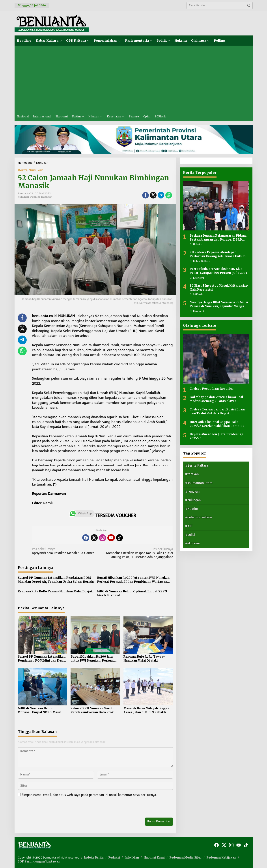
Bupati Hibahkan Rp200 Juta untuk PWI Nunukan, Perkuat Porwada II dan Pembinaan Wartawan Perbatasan (134, 580)
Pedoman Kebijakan (221, 858)
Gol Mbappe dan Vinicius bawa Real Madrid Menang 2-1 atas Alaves (216, 399)
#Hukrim (192, 509)
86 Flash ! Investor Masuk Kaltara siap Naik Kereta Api (219, 288)
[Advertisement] (134, 79)
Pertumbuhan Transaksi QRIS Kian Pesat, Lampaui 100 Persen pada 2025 (218, 271)
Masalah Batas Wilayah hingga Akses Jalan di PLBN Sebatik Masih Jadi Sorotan (146, 710)
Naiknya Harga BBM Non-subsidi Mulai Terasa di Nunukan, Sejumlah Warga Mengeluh (219, 304)
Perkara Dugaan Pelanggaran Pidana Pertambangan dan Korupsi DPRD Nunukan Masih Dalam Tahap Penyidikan (218, 238)
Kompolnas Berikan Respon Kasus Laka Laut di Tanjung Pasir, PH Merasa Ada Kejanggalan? (139, 553)
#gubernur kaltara (199, 517)
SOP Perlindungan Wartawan (39, 862)
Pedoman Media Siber (186, 858)
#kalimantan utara (199, 483)
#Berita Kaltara (197, 466)
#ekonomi (192, 543)
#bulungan (193, 500)
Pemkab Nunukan (41, 197)
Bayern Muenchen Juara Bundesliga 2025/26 (217, 436)
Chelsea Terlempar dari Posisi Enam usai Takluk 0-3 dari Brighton (217, 411)
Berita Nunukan (31, 170)
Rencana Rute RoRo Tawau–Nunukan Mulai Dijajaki (56, 591)
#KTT (189, 526)
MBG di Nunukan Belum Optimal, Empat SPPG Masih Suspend (132, 593)
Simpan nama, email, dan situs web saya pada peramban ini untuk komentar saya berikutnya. (89, 795)
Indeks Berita (94, 858)
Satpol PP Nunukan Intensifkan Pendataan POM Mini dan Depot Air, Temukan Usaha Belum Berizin (56, 580)
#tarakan (192, 474)
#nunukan (192, 492)
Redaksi (114, 858)
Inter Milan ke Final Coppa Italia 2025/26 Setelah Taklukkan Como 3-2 (217, 424)
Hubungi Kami (154, 858)
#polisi (190, 535)
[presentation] (48, 808)
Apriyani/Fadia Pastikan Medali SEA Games (66, 551)
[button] (249, 6)
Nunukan (23, 197)
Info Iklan (132, 858)
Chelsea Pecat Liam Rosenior (212, 389)
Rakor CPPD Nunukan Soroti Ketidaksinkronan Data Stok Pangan (92, 710)
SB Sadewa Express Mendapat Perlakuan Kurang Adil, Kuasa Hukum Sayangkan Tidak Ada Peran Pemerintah (218, 254)
